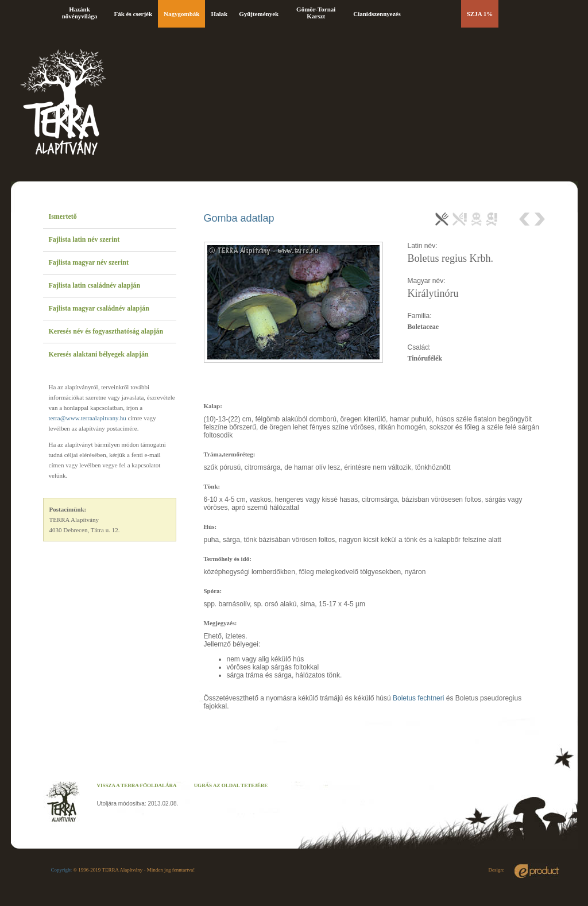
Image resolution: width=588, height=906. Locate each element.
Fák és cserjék (134, 14)
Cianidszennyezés (377, 14)
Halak (219, 14)
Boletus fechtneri (418, 698)
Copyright (62, 870)
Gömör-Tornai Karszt (316, 13)
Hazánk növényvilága (80, 13)
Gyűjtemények (259, 14)
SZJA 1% (480, 14)
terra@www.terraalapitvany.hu (88, 418)
